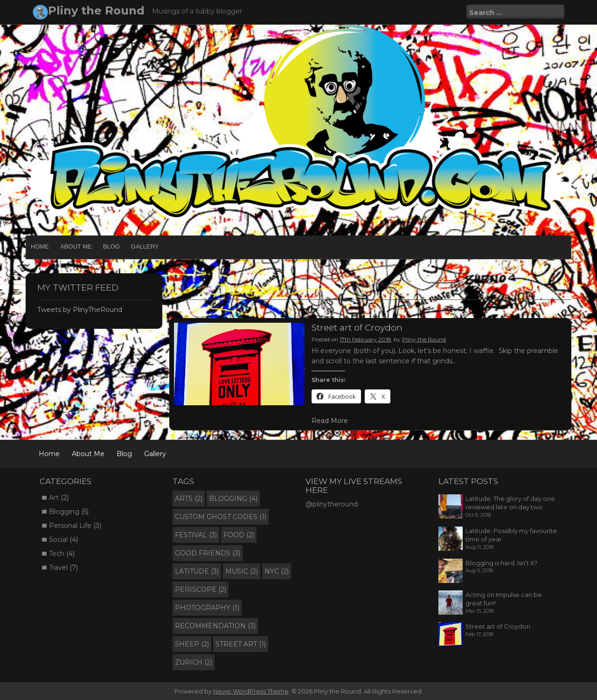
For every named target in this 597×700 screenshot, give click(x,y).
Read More (330, 421)
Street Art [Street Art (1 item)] (241, 644)
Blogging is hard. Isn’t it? (501, 563)
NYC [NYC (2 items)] (277, 571)
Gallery (145, 246)
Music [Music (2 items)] (242, 571)
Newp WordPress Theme (251, 691)
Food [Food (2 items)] (239, 535)
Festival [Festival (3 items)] (196, 535)
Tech (57, 554)
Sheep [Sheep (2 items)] (192, 644)
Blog (111, 246)
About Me (76, 246)
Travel (58, 568)
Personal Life (70, 526)
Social (58, 540)
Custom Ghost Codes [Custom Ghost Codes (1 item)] (221, 517)
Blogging (64, 512)
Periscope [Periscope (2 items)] (201, 589)
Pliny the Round (96, 10)
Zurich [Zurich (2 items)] (194, 662)
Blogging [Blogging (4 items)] (233, 499)
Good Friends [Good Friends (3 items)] (208, 553)
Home (40, 246)
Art (54, 498)
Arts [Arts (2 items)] (189, 499)
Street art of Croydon (357, 328)
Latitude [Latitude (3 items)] (197, 571)
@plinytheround (332, 504)
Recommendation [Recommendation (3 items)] (215, 626)
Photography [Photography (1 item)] (207, 608)
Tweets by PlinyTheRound (80, 310)
